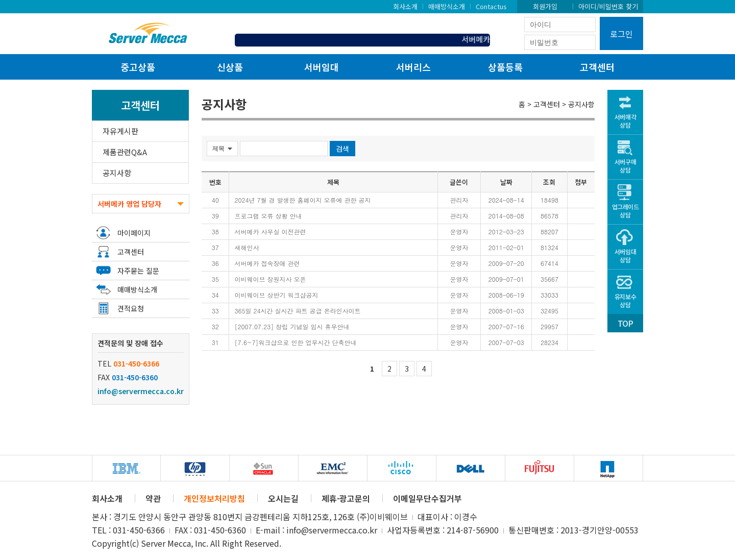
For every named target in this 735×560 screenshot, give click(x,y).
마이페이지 (134, 233)
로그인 (621, 34)
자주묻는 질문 (138, 271)
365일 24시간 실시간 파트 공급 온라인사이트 (297, 311)
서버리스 (413, 67)
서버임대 (322, 67)
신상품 (230, 67)
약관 (153, 498)
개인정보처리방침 (214, 498)
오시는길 (283, 498)
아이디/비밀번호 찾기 (608, 6)
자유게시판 (120, 131)
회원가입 (545, 6)
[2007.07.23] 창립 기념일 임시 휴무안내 (292, 326)
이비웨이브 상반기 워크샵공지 (276, 295)
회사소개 (405, 6)
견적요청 (131, 308)
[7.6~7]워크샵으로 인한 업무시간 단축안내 (295, 342)
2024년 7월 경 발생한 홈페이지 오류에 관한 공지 (302, 200)
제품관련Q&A (125, 152)
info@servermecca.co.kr (141, 391)
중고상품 (138, 67)
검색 (342, 149)
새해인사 (247, 247)
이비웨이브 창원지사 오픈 (270, 279)
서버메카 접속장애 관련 (267, 263)
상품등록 (505, 67)
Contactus (491, 6)
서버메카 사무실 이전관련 (270, 232)
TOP (625, 323)
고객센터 (597, 67)
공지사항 (117, 173)
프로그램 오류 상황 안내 (268, 216)
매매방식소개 (447, 6)
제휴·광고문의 (346, 498)
